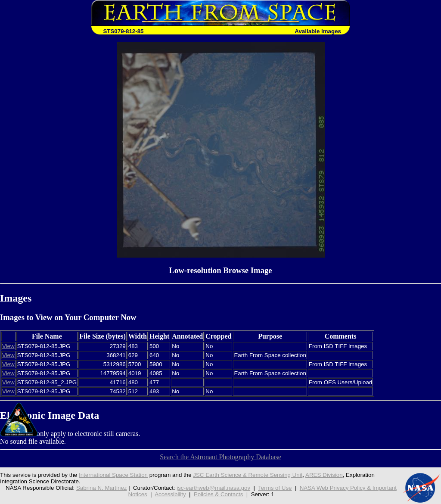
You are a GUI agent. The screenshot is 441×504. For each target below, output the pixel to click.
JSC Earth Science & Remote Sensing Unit (248, 475)
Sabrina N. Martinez (102, 488)
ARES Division (324, 475)
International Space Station (113, 475)
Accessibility (170, 494)
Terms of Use (275, 488)
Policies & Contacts (219, 494)
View (8, 346)
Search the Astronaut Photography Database (220, 457)
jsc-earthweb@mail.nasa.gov (213, 488)
